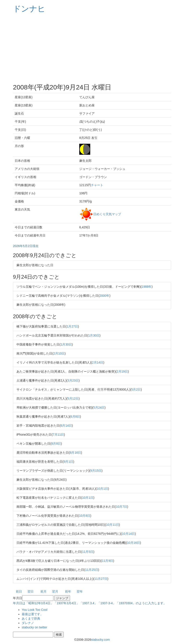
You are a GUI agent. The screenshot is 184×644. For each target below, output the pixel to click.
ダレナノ (28, 623)
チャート (97, 185)
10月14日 (128, 534)
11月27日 (101, 579)
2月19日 (122, 371)
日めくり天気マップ (107, 214)
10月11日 (113, 525)
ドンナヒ (29, 9)
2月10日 (59, 353)
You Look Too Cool (35, 610)
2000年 (104, 296)
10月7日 (122, 507)
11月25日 (92, 570)
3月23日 (73, 380)
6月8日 (75, 417)
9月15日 (96, 471)
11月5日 (88, 552)
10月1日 (102, 489)
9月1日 (69, 462)
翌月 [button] (55, 591)
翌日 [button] (31, 591)
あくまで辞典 (31, 619)
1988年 (147, 287)
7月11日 (58, 435)
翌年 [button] (80, 591)
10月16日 (133, 543)
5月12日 (73, 398)
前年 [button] (68, 591)
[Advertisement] (92, 48)
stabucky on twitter (34, 627)
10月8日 (85, 516)
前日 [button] (19, 591)
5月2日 (136, 389)
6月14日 (66, 426)
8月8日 (56, 444)
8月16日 (75, 453)
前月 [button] (43, 591)
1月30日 (94, 335)
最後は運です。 (32, 614)
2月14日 (98, 362)
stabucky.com (100, 640)
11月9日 (107, 561)
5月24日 (99, 408)
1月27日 (72, 326)
